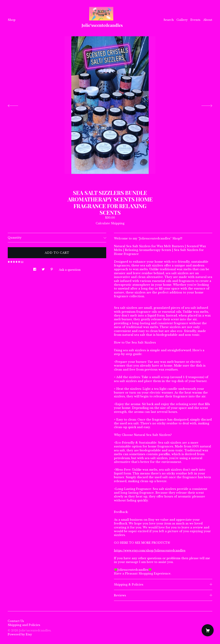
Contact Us (16, 621)
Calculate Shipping (110, 223)
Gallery (182, 20)
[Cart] (208, 630)
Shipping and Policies (24, 625)
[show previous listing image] (16, 105)
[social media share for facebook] (35, 268)
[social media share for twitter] (43, 268)
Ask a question (70, 270)
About (208, 20)
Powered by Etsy (20, 634)
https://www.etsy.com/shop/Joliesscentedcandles (150, 550)
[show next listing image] (204, 105)
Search (169, 20)
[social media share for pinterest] (52, 268)
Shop (12, 20)
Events (195, 20)
